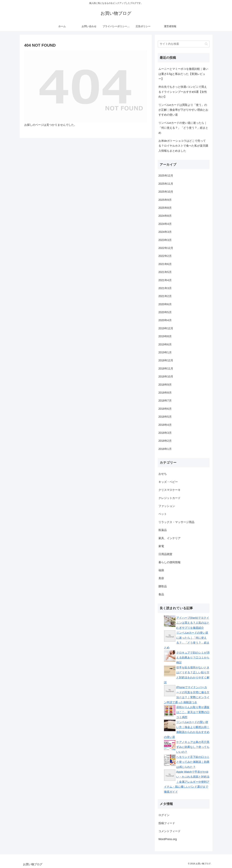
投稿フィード (167, 823)
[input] (184, 44)
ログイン (164, 815)
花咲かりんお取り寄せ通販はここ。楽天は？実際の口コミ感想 (193, 712)
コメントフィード (170, 831)
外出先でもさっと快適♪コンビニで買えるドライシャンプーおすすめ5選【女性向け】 (183, 92)
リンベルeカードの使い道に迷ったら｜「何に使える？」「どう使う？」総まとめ (183, 128)
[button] (206, 44)
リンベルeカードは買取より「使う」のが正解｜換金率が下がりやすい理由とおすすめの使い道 (183, 110)
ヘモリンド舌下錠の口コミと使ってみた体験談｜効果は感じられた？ (193, 762)
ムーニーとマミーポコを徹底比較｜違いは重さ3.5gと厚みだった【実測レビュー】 (183, 74)
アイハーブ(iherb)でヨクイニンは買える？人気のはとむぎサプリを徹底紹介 (193, 623)
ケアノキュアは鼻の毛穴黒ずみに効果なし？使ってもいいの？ (193, 747)
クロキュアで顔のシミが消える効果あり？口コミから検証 (193, 658)
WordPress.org (168, 839)
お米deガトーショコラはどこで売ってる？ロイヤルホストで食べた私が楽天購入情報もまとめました (183, 146)
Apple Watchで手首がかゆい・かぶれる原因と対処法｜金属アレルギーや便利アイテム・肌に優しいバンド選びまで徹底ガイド (187, 782)
